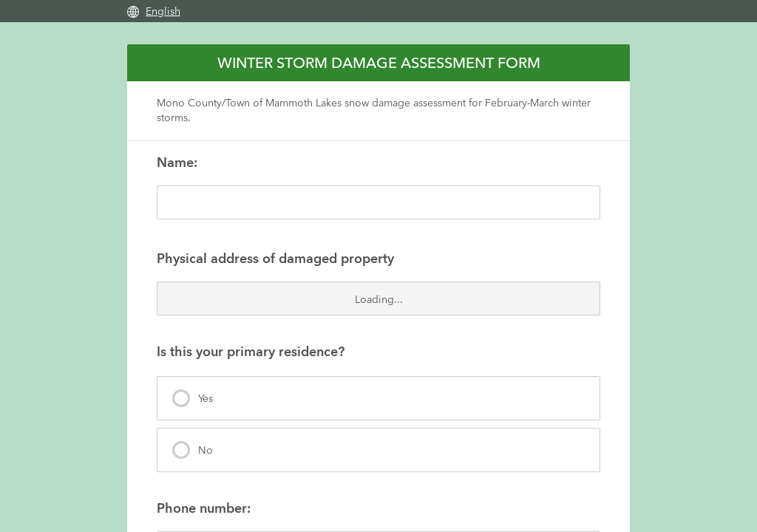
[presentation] (378, 398)
